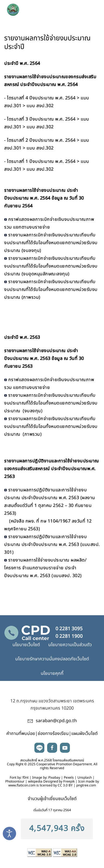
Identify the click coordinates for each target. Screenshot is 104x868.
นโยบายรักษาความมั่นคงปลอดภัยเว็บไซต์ (52, 659)
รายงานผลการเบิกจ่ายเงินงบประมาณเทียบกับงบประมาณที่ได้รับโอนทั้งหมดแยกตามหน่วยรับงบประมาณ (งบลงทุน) (51, 243)
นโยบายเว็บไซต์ (26, 645)
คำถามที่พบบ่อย (21, 734)
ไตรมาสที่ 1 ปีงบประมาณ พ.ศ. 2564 (41, 161)
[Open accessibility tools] (9, 833)
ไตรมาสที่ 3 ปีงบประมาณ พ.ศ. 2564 (41, 119)
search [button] (79, 8)
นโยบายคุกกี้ (52, 673)
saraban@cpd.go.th (56, 721)
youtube (65, 748)
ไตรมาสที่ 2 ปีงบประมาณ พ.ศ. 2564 (41, 140)
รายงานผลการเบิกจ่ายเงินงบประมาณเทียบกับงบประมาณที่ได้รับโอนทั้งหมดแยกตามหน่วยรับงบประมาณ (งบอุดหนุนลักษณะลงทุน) (51, 266)
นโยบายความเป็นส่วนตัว (70, 645)
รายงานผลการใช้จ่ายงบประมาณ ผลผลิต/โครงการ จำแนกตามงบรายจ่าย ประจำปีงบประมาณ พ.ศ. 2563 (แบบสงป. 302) (45, 568)
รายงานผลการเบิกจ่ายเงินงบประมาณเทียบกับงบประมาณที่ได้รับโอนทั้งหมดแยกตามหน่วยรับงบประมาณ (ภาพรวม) (51, 290)
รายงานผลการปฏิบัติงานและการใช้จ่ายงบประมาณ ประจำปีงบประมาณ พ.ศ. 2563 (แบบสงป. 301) (52, 545)
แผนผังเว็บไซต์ (84, 734)
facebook (52, 748)
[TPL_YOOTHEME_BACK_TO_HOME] (36, 8)
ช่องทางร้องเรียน (53, 734)
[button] (91, 8)
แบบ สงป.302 (40, 106)
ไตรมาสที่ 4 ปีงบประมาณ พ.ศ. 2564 (41, 98)
